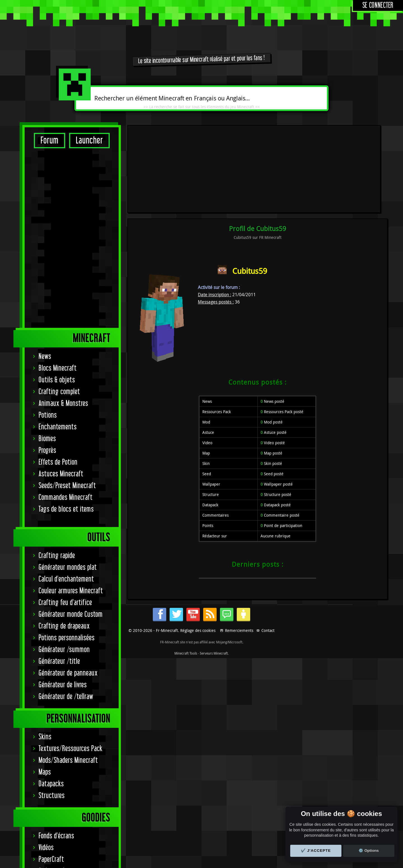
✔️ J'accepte (316, 851)
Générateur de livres (63, 509)
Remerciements (239, 839)
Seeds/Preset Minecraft (67, 310)
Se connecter (378, 5)
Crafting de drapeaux (64, 450)
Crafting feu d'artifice (65, 426)
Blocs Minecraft (58, 192)
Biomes (47, 263)
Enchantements (58, 251)
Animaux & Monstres (63, 227)
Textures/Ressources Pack (71, 572)
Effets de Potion (58, 286)
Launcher (89, 141)
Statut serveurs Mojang (68, 707)
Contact (268, 839)
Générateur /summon (64, 473)
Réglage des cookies (198, 839)
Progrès (47, 274)
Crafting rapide (57, 379)
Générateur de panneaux (68, 497)
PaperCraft (51, 683)
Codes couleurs (57, 695)
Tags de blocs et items (66, 333)
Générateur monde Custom (71, 438)
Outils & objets (57, 204)
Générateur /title (59, 485)
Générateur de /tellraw (66, 520)
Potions (48, 239)
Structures (52, 619)
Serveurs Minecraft (214, 862)
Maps (45, 596)
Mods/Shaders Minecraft (68, 584)
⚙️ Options (369, 851)
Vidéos (46, 671)
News (45, 180)
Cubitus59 (250, 190)
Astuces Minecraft (61, 298)
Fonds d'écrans (56, 660)
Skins (45, 561)
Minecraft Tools (186, 862)
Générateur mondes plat (68, 391)
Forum (50, 141)
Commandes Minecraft (66, 321)
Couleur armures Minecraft (71, 415)
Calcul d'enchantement (66, 403)
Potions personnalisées (67, 462)
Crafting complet (59, 216)
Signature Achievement (67, 718)
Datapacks (51, 608)
